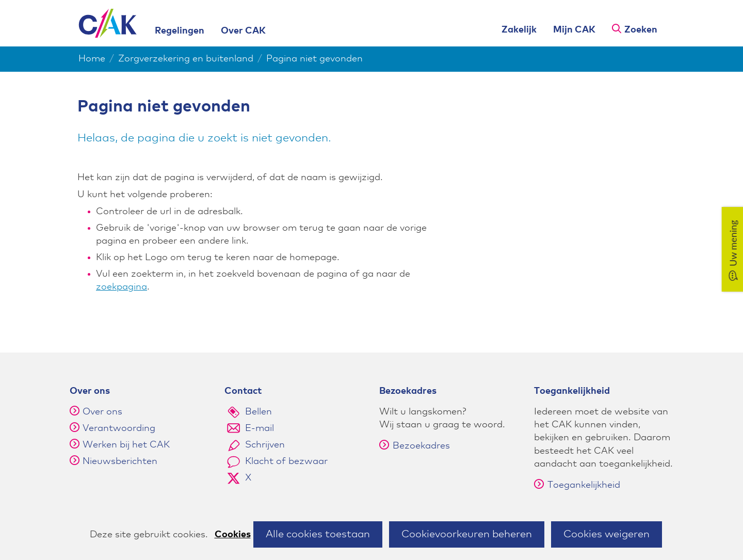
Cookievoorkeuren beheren (467, 534)
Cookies (233, 535)
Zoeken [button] (641, 30)
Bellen (259, 412)
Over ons (102, 412)
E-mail (260, 428)
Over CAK (243, 31)
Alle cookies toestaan (318, 534)
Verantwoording (119, 428)
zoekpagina (122, 287)
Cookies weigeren (607, 534)
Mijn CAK (574, 30)
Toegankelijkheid (577, 485)
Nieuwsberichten (120, 461)
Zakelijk (519, 30)
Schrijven (265, 445)
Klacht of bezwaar (286, 461)
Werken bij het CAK (126, 445)
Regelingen (180, 31)
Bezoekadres (415, 446)
